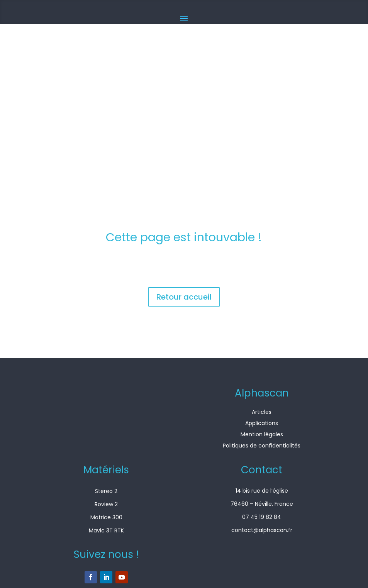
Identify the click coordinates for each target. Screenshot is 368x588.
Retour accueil (184, 297)
